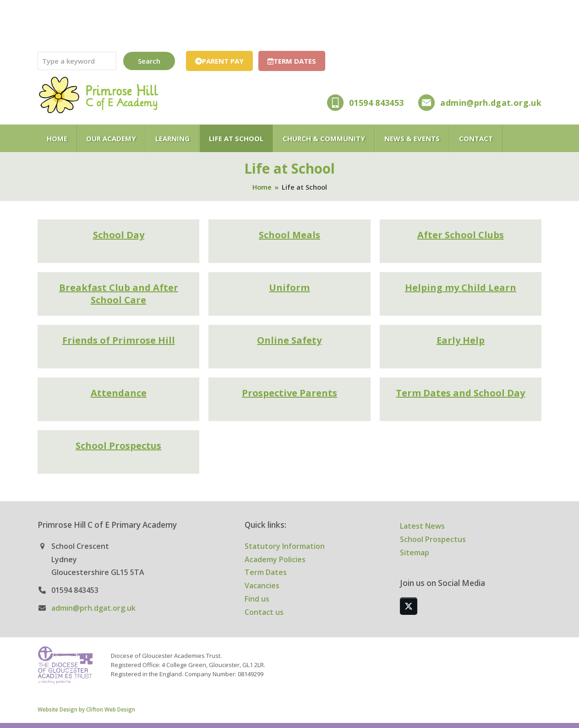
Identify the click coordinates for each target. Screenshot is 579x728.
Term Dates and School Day (460, 393)
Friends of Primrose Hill (119, 340)
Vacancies (262, 586)
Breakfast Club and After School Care (119, 294)
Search (149, 61)
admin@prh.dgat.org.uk (491, 103)
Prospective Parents (289, 393)
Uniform (289, 287)
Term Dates (266, 572)
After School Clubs (461, 235)
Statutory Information (285, 546)
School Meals (289, 235)
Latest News (422, 526)
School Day (119, 235)
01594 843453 (376, 103)
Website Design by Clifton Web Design (86, 709)
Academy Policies (275, 559)
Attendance (119, 393)
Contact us (264, 612)
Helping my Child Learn (461, 287)
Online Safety (289, 340)
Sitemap (415, 553)
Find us (257, 599)
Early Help (461, 340)
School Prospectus (118, 446)
